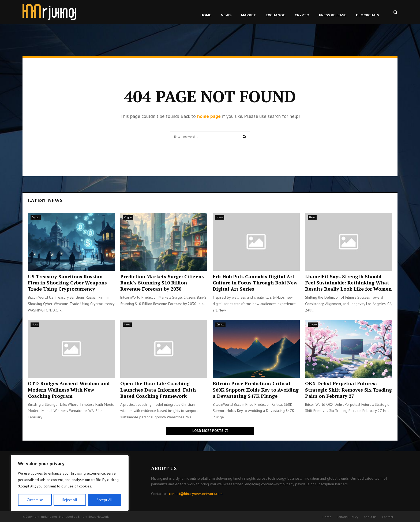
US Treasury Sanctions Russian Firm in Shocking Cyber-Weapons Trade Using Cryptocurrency (67, 283)
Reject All (70, 500)
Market (249, 15)
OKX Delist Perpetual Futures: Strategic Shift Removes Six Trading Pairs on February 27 (348, 390)
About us (370, 517)
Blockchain (368, 15)
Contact (388, 517)
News (226, 15)
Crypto (302, 15)
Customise (35, 500)
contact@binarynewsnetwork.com (196, 494)
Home (206, 15)
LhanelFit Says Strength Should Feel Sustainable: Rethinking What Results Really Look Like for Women (348, 283)
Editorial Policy (348, 517)
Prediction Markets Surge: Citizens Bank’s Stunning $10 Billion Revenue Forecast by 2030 (162, 283)
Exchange (275, 15)
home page (209, 116)
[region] (70, 483)
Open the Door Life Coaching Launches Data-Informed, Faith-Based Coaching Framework (159, 390)
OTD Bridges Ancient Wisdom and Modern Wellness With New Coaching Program (69, 390)
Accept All (105, 500)
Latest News (45, 200)
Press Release (333, 15)
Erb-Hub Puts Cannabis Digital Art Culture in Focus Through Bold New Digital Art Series (255, 283)
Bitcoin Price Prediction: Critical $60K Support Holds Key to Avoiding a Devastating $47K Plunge (256, 390)
